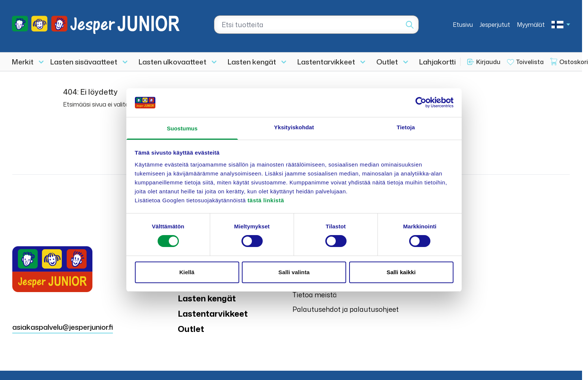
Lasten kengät (252, 62)
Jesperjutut (495, 25)
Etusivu (463, 25)
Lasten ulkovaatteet (173, 62)
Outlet (387, 62)
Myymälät (531, 25)
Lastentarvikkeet (326, 62)
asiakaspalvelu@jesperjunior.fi (63, 327)
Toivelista (530, 62)
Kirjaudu (488, 62)
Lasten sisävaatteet (84, 62)
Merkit (23, 62)
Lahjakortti (437, 62)
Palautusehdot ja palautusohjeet (346, 309)
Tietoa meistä (315, 295)
